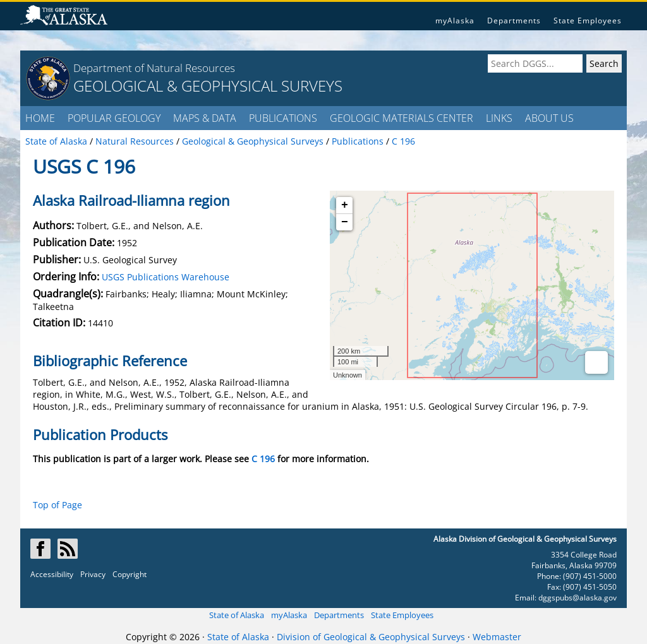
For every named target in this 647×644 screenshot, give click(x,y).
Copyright (130, 574)
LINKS (499, 118)
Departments (514, 21)
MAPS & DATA (205, 118)
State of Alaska (237, 615)
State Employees (588, 21)
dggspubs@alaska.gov (577, 598)
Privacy (93, 574)
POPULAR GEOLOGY (114, 118)
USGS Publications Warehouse (166, 277)
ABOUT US (549, 118)
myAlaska (455, 21)
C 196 (263, 459)
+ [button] (345, 205)
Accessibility (52, 574)
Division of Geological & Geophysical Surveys (371, 637)
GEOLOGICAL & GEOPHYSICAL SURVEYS (208, 86)
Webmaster (497, 637)
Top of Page (57, 505)
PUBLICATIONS (283, 118)
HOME (40, 118)
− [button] (345, 222)
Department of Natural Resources (154, 68)
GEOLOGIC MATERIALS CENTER (402, 118)
